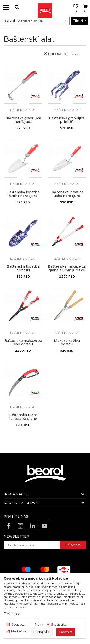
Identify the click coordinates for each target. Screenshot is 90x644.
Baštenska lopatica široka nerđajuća (23, 194)
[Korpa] (85, 13)
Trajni (39, 625)
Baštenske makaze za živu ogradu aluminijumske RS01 (23, 344)
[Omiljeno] (74, 13)
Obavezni (19, 625)
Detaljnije (12, 614)
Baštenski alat (23, 110)
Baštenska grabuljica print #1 (67, 120)
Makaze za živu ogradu (67, 343)
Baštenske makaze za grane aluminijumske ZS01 (67, 270)
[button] (17, 7)
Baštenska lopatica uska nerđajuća (67, 194)
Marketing (19, 631)
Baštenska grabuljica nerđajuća (23, 120)
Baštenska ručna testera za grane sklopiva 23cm (23, 419)
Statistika (59, 625)
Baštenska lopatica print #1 (23, 268)
